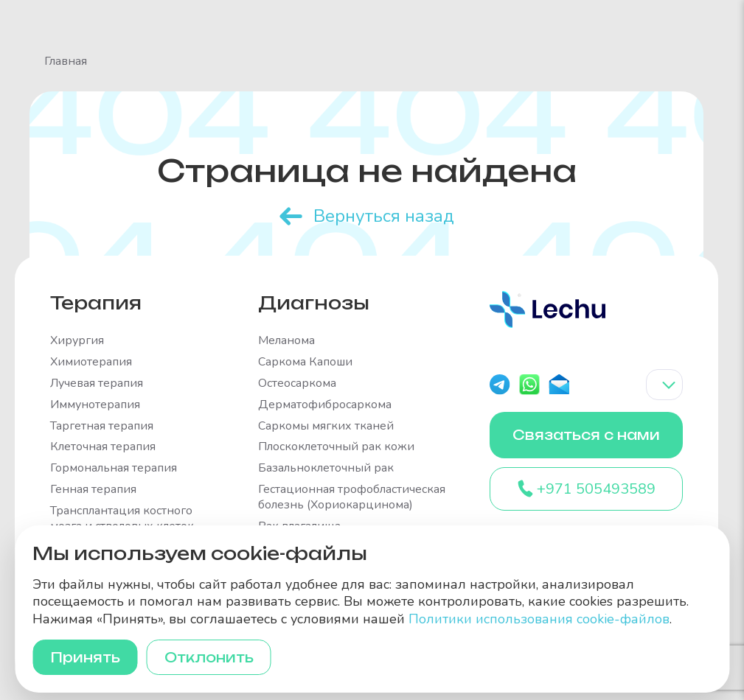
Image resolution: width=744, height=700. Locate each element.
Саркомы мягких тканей (326, 426)
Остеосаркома (297, 384)
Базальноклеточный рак (326, 468)
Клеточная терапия (103, 447)
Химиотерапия (91, 362)
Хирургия (77, 341)
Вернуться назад (384, 216)
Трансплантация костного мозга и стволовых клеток (122, 519)
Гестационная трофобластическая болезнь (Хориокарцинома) (352, 497)
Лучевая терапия (97, 384)
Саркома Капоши (305, 362)
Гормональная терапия (114, 468)
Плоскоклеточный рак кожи (336, 447)
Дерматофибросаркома (325, 405)
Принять (85, 657)
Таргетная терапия (102, 426)
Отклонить (209, 657)
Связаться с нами (586, 435)
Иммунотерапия (95, 405)
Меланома (286, 341)
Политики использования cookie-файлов (539, 619)
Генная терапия (93, 490)
